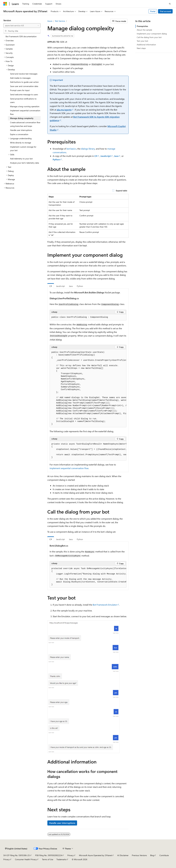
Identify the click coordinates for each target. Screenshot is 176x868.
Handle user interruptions (62, 823)
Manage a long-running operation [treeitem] (25, 106)
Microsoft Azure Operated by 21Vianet (95, 855)
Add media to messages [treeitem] (20, 78)
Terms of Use (48, 859)
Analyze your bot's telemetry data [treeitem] (25, 163)
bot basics (71, 149)
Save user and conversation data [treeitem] (24, 86)
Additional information (146, 45)
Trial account (165, 11)
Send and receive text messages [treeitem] (24, 74)
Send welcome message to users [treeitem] (24, 94)
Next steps (141, 48)
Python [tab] (80, 286)
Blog (152, 855)
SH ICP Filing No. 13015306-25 (17, 855)
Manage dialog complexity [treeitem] (22, 118)
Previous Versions (139, 855)
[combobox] (22, 26)
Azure (50, 21)
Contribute (164, 855)
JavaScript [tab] (60, 286)
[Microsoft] (5, 4)
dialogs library (88, 149)
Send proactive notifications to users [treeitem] (23, 101)
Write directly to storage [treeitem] (21, 143)
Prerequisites (142, 26)
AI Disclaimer (123, 855)
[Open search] (170, 4)
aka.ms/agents (64, 110)
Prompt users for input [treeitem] (20, 90)
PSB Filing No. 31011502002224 (49, 855)
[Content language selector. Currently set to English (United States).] (16, 849)
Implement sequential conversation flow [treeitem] (25, 112)
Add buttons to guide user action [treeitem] (24, 82)
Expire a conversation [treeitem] (19, 134)
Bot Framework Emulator (105, 605)
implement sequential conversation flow (69, 468)
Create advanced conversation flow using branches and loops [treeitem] (25, 124)
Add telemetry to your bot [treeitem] (21, 159)
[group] (88, 388)
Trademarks (61, 859)
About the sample (144, 30)
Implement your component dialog (152, 34)
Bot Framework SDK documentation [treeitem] (21, 36)
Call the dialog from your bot (149, 37)
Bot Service (60, 21)
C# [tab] (51, 286)
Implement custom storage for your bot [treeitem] (23, 149)
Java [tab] (71, 286)
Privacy (70, 855)
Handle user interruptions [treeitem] (21, 130)
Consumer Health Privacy (26, 859)
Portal (153, 11)
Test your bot (142, 41)
